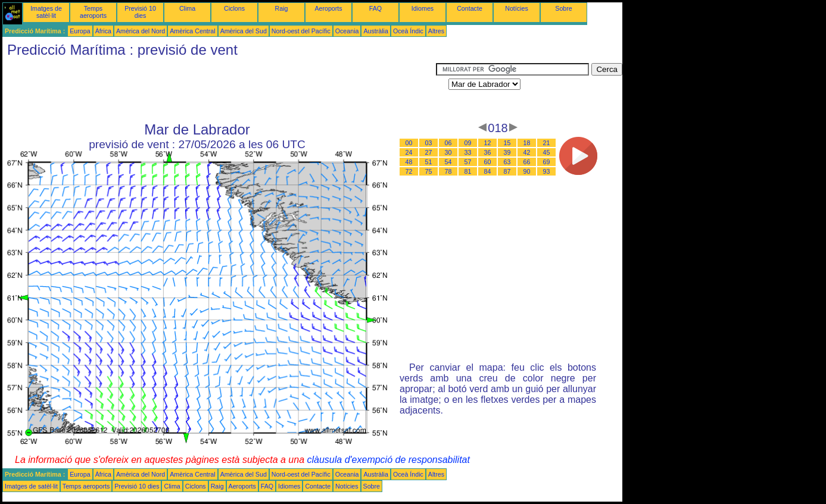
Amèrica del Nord (141, 31)
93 (547, 171)
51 (429, 162)
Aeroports (328, 8)
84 (488, 171)
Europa (80, 31)
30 (448, 152)
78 (448, 171)
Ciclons (234, 8)
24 (409, 152)
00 (409, 143)
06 (448, 143)
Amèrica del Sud (244, 31)
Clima (187, 8)
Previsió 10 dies (140, 12)
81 (468, 171)
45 (547, 152)
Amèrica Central (192, 31)
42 (527, 152)
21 (547, 143)
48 (409, 162)
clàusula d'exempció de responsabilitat (388, 460)
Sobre (563, 8)
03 (429, 143)
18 (527, 143)
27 (429, 152)
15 (507, 143)
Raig (282, 8)
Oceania (347, 31)
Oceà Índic (408, 31)
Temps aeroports (93, 12)
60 (488, 162)
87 (507, 171)
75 (429, 171)
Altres (436, 31)
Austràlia (375, 31)
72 (409, 171)
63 (507, 162)
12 (488, 143)
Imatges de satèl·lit (46, 12)
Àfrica (103, 31)
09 (468, 143)
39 (507, 152)
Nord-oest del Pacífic (301, 31)
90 (527, 171)
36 (488, 152)
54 (448, 162)
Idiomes (423, 8)
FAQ (375, 8)
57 (468, 162)
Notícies (517, 8)
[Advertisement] (219, 90)
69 (547, 162)
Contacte (470, 8)
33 (468, 152)
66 (527, 162)
